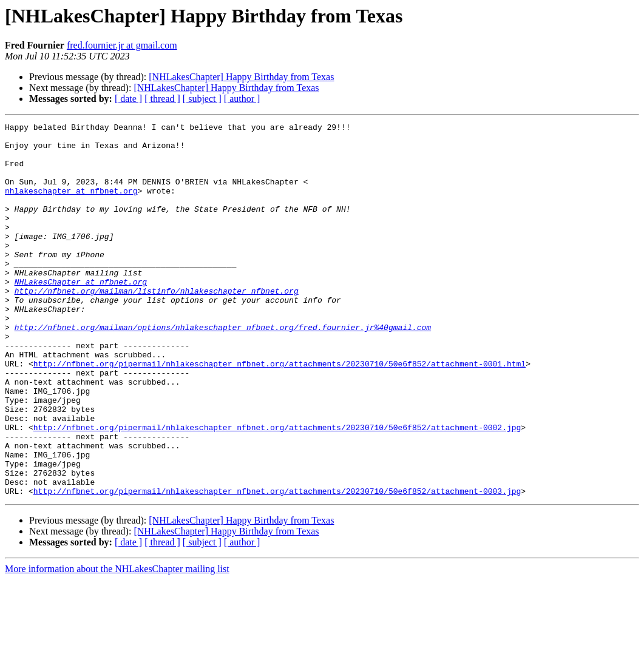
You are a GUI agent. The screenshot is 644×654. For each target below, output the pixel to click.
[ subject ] (202, 99)
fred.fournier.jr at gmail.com (122, 45)
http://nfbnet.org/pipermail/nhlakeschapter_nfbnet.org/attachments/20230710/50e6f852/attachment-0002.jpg (277, 489)
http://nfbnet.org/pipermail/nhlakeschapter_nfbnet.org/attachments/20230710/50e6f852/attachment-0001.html (280, 413)
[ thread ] (162, 99)
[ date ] (128, 99)
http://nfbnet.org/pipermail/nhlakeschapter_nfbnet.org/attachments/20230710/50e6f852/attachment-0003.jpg (277, 565)
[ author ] (242, 99)
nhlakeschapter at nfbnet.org (71, 205)
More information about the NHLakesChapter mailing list (117, 643)
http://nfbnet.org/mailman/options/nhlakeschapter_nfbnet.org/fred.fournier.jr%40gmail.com (223, 369)
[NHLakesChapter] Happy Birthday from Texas (241, 77)
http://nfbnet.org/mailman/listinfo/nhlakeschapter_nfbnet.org (157, 325)
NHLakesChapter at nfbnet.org (81, 314)
